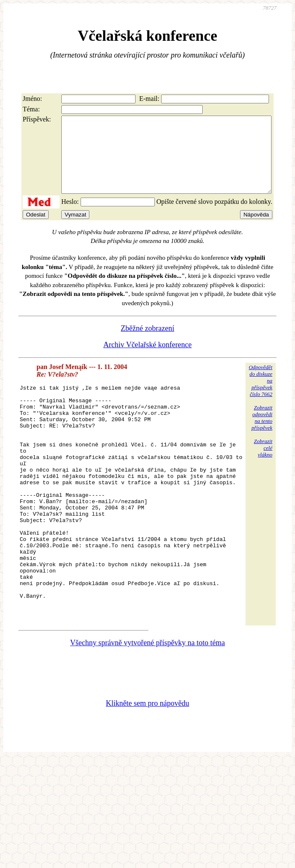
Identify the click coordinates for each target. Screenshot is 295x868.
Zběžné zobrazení (147, 343)
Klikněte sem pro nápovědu (147, 765)
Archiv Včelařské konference (147, 360)
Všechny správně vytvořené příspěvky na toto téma (147, 704)
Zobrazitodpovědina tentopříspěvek (262, 433)
